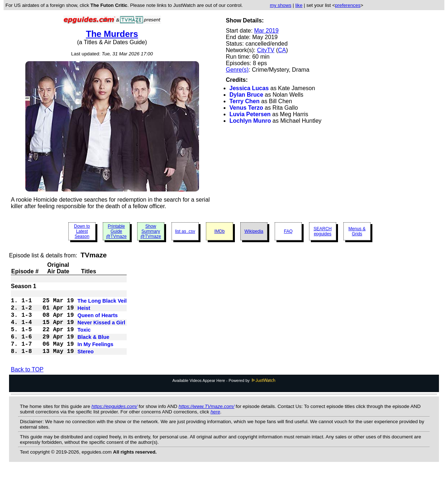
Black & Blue (93, 346)
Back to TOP (27, 382)
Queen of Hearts (98, 320)
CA (282, 50)
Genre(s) (237, 70)
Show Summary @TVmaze (151, 231)
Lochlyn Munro (250, 121)
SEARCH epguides (322, 231)
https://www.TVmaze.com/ (207, 419)
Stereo (86, 364)
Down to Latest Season (82, 231)
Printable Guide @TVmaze (116, 231)
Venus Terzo (246, 108)
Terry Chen (244, 101)
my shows (281, 5)
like (299, 5)
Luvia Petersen (250, 114)
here (215, 425)
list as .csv (185, 231)
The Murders (112, 34)
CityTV (266, 50)
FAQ (288, 231)
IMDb (219, 231)
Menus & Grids (357, 231)
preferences (348, 5)
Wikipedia (254, 231)
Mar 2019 (266, 31)
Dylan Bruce (246, 95)
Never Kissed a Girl (101, 329)
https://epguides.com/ (115, 419)
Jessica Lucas (249, 88)
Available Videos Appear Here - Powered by (224, 393)
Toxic (84, 338)
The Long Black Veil (102, 303)
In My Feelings (95, 355)
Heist (84, 312)
